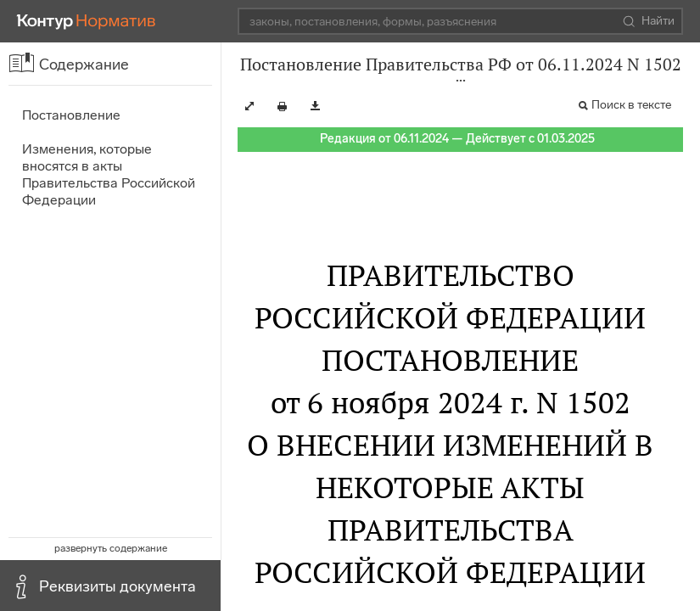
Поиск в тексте (631, 105)
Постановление (71, 115)
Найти (649, 21)
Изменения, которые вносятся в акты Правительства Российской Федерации (109, 174)
